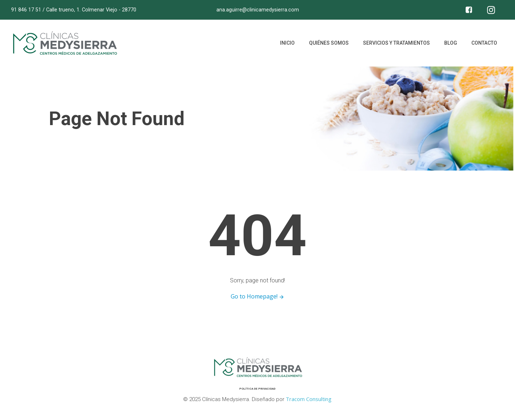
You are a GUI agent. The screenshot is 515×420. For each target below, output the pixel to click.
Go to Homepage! (258, 296)
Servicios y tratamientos (396, 43)
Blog (451, 43)
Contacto (484, 43)
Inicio (287, 43)
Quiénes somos (329, 43)
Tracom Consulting (309, 399)
